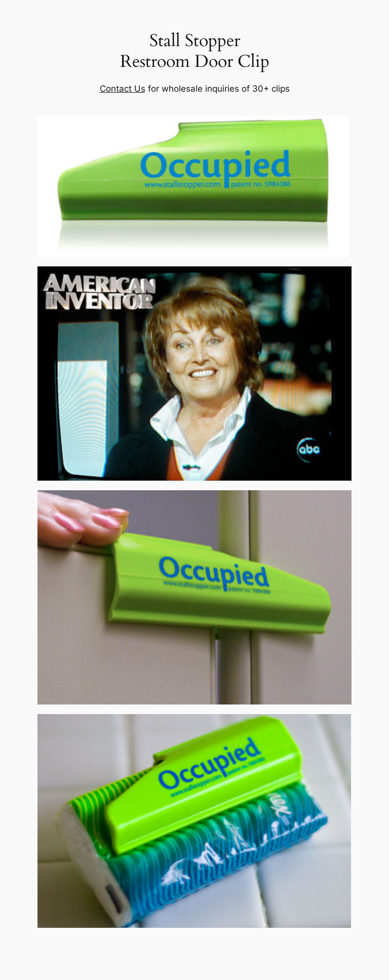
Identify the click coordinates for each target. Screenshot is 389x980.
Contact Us (123, 89)
